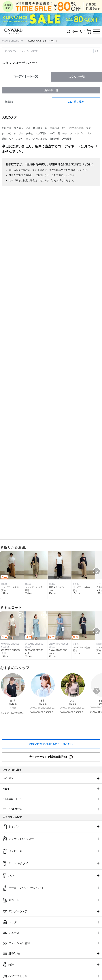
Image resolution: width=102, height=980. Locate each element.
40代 (53, 133)
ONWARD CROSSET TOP (13, 41)
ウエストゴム (77, 133)
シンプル (19, 133)
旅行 (64, 128)
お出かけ (7, 128)
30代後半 (67, 139)
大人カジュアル (22, 128)
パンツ (90, 133)
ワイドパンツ (16, 139)
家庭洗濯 (55, 128)
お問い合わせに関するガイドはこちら (51, 744)
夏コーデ (62, 133)
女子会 (30, 133)
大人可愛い (42, 133)
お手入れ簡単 (76, 128)
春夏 (88, 128)
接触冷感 (55, 139)
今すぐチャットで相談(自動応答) (51, 757)
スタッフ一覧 (77, 77)
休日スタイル (40, 128)
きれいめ (7, 133)
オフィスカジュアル (37, 139)
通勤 (4, 139)
